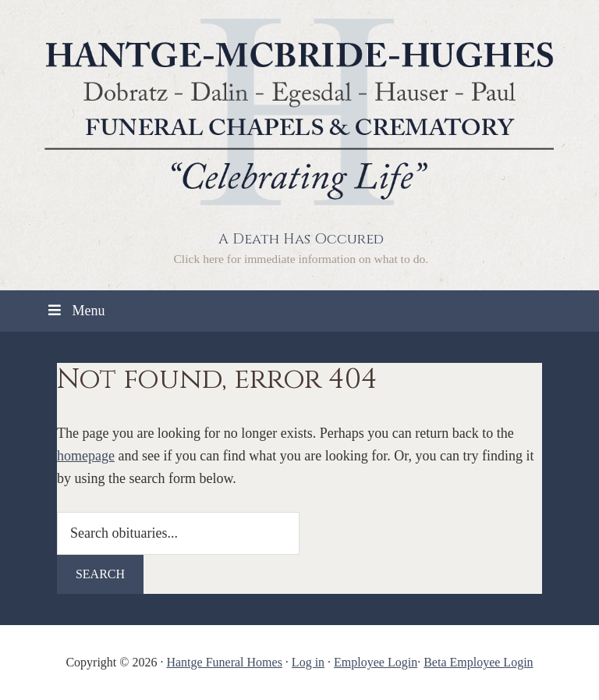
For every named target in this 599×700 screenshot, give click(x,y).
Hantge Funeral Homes (224, 662)
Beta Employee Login (478, 662)
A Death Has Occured (301, 239)
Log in (308, 662)
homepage (86, 456)
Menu (75, 311)
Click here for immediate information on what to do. (301, 259)
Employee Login (376, 662)
